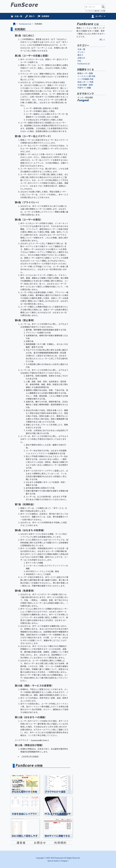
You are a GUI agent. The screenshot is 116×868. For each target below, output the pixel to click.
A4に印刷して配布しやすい (25, 837)
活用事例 (45, 16)
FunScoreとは (25, 24)
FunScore (24, 5)
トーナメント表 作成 (86, 76)
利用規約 (60, 843)
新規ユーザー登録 (85, 73)
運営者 (21, 843)
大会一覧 (18, 16)
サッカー (81, 52)
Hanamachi (59, 858)
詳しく (102, 39)
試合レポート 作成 (85, 82)
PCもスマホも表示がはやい (58, 815)
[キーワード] (93, 7)
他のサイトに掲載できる (57, 836)
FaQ (79, 61)
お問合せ (40, 843)
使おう (32, 16)
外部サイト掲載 (84, 88)
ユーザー (99, 16)
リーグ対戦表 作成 (85, 79)
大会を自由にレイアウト (24, 814)
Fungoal (83, 100)
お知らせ (81, 58)
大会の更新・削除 (85, 85)
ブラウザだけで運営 (55, 792)
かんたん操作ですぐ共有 (24, 792)
